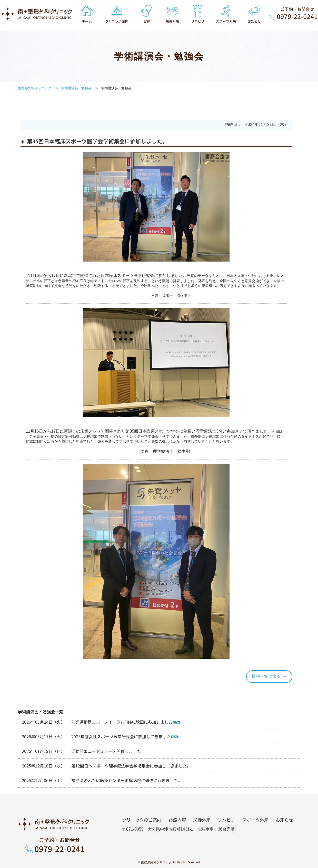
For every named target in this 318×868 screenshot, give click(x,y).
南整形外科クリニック (35, 88)
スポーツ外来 (255, 820)
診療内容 (177, 820)
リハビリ (226, 820)
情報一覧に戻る (266, 676)
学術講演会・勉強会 (76, 88)
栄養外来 (202, 820)
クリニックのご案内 (142, 820)
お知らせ (284, 820)
